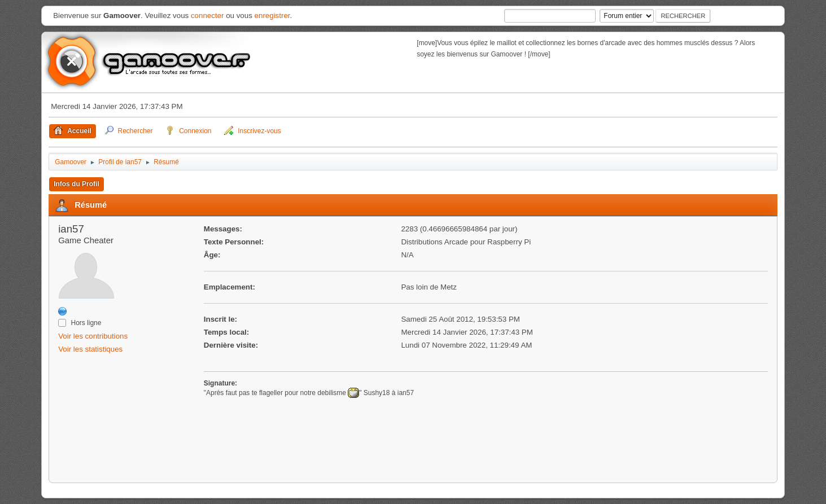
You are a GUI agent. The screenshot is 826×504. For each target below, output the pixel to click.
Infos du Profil (77, 184)
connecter (207, 16)
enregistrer (272, 16)
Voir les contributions (93, 336)
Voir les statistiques (90, 349)
